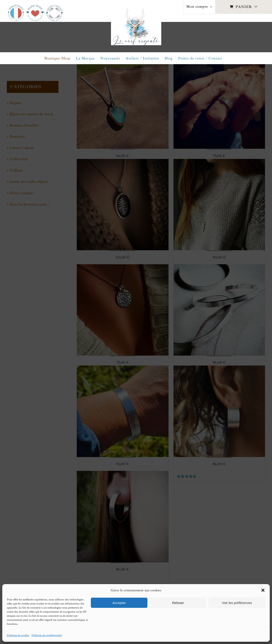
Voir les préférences (237, 603)
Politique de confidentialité (47, 635)
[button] (263, 590)
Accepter (119, 603)
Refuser (178, 603)
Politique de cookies (18, 635)
